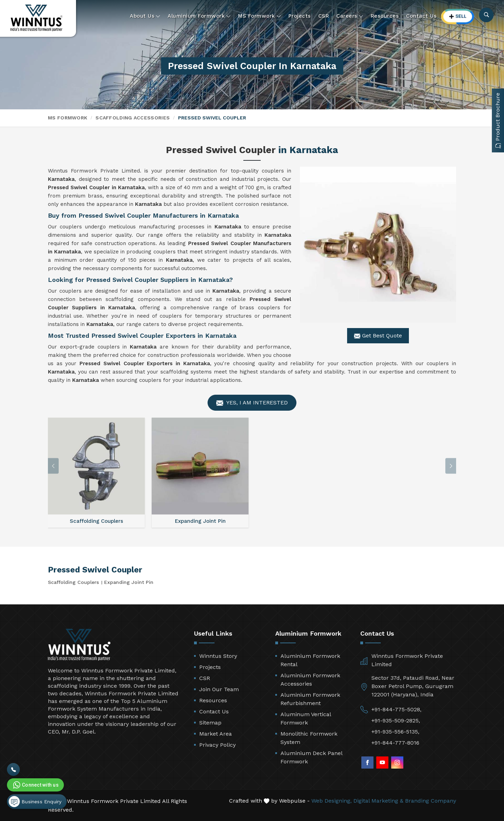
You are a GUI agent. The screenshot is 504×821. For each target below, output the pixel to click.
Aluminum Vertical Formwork (306, 718)
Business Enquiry (35, 802)
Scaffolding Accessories (133, 118)
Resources (385, 16)
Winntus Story (218, 656)
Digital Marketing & (378, 801)
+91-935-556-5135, (395, 732)
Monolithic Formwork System (309, 738)
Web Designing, (331, 801)
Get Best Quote (378, 336)
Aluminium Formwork (199, 16)
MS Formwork (260, 16)
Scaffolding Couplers (73, 582)
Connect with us (35, 785)
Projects (300, 16)
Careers (350, 16)
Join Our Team (219, 689)
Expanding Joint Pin (129, 582)
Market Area (216, 734)
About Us (145, 16)
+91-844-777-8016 (395, 743)
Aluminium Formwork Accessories (310, 680)
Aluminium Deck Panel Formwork (311, 757)
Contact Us (421, 16)
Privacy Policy (217, 745)
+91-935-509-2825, (396, 721)
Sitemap (210, 723)
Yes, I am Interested (252, 403)
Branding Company (431, 801)
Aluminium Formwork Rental (310, 660)
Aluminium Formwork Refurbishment (310, 699)
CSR (324, 16)
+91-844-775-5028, (396, 709)
